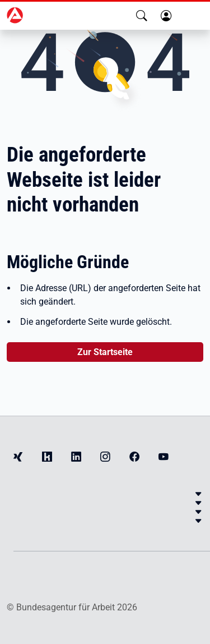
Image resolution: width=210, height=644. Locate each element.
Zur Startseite (105, 352)
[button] (142, 16)
